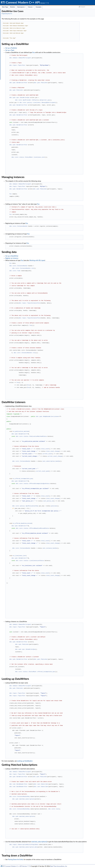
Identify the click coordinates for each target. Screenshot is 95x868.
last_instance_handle (77, 548)
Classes (31, 7)
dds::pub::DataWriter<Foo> (46, 83)
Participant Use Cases (12, 31)
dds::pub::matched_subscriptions (51, 799)
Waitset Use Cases (11, 45)
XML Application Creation (13, 51)
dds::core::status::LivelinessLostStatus (58, 561)
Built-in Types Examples (13, 57)
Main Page (5, 7)
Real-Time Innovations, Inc (59, 866)
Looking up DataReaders (53, 761)
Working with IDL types (13, 65)
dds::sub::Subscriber (69, 784)
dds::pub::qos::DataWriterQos (47, 98)
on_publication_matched (49, 431)
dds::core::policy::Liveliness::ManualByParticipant (65, 103)
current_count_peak (70, 471)
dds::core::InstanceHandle (46, 226)
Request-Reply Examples (13, 53)
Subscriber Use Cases (12, 39)
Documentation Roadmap (12, 16)
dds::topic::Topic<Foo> (45, 65)
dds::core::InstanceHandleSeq (47, 797)
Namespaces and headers (12, 20)
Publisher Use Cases (12, 35)
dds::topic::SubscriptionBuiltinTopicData (51, 847)
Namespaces (21, 7)
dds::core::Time (42, 271)
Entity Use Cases (11, 43)
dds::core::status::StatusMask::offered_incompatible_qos (63, 672)
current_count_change (82, 456)
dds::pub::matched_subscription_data (53, 849)
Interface (7, 69)
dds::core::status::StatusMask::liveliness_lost (56, 157)
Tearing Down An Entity (43, 862)
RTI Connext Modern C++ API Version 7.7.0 (17, 866)
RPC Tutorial (10, 55)
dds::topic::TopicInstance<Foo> (57, 303)
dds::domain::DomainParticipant (48, 58)
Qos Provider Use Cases (13, 63)
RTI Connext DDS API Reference (14, 22)
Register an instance (39, 258)
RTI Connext (7, 12)
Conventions (8, 18)
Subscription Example (12, 29)
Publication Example (12, 27)
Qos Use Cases (10, 61)
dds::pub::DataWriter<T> (48, 434)
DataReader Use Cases (12, 41)
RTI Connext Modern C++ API (10, 10)
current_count (75, 454)
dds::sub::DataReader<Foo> (46, 784)
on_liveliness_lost (47, 556)
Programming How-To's (11, 24)
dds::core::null (81, 809)
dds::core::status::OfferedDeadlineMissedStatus (60, 528)
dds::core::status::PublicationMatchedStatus (59, 436)
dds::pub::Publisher (68, 83)
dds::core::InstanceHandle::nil (51, 268)
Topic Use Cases (11, 33)
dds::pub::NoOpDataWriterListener (75, 416)
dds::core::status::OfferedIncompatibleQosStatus (60, 484)
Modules (13, 7)
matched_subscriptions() (67, 842)
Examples (39, 7)
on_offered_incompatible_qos (50, 479)
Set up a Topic (38, 50)
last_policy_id (76, 501)
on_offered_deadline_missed (50, 523)
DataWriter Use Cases (12, 37)
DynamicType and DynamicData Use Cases (18, 67)
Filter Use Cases (11, 47)
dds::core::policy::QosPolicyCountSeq (53, 506)
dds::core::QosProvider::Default (54, 100)
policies (82, 506)
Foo (61, 52)
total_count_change (80, 451)
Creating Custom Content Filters (15, 49)
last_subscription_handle (79, 461)
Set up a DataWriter (40, 256)
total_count (73, 449)
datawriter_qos (72, 100)
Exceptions (9, 59)
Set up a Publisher (39, 48)
